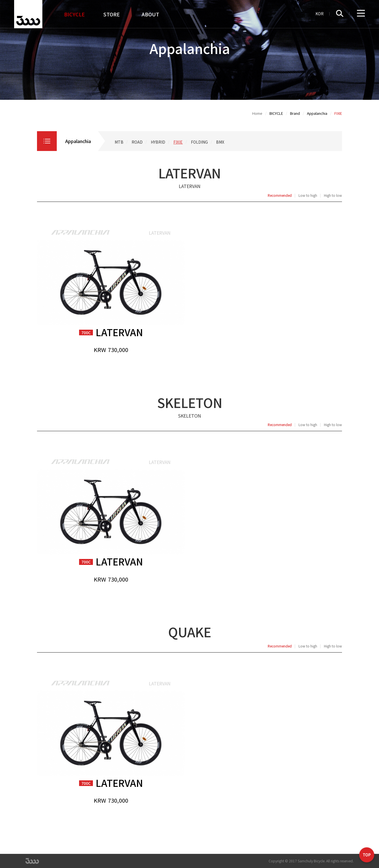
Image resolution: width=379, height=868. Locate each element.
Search (343, 13)
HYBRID (158, 142)
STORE (112, 14)
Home (257, 113)
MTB (119, 142)
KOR (320, 14)
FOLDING (199, 142)
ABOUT (151, 14)
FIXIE (178, 142)
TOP (367, 856)
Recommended (280, 195)
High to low (333, 195)
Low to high (308, 195)
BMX (220, 142)
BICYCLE (74, 14)
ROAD (137, 142)
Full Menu (361, 13)
